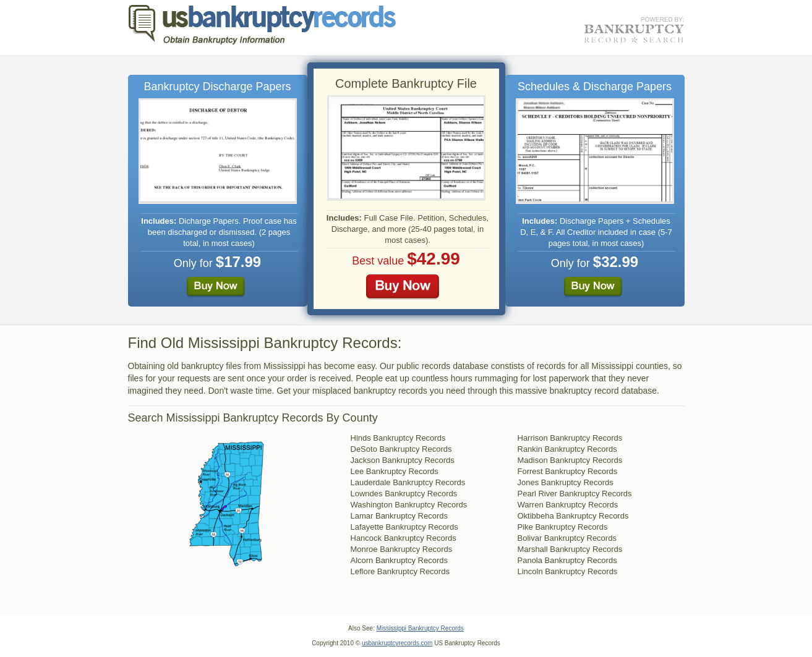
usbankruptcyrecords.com (397, 643)
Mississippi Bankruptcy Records (420, 628)
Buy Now (216, 287)
